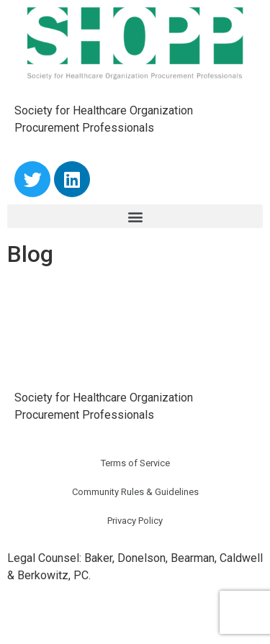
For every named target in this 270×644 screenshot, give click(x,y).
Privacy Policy (135, 521)
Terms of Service (135, 463)
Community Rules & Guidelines (135, 492)
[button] (135, 216)
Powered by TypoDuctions (74, 617)
